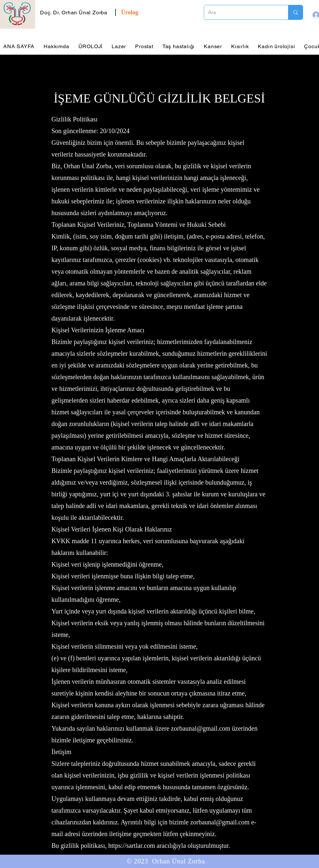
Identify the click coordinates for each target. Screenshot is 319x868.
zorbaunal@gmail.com (201, 728)
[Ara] (241, 12)
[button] (75, 13)
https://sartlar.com (132, 846)
